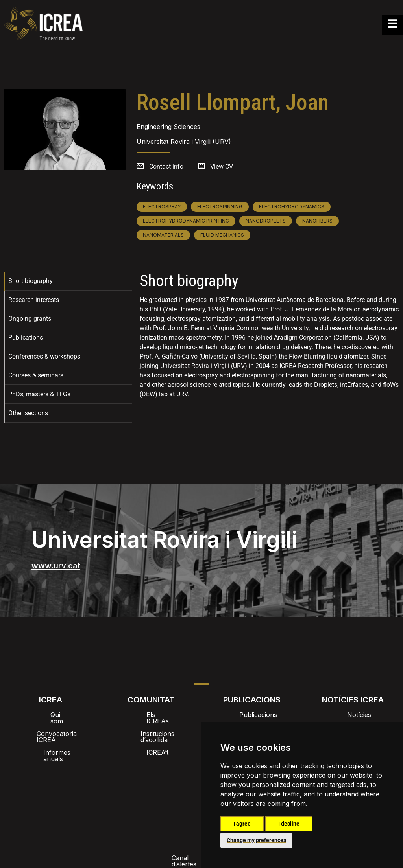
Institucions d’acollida (151, 727)
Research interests (34, 300)
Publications (26, 337)
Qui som (50, 715)
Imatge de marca (172, 771)
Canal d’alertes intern (75, 795)
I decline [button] (289, 824)
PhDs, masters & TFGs (39, 394)
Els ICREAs (151, 715)
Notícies (353, 715)
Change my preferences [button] (256, 840)
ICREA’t (151, 740)
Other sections (28, 413)
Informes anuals (50, 740)
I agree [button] (242, 824)
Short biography (31, 281)
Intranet (123, 771)
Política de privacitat (149, 795)
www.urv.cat (56, 566)
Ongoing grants (30, 319)
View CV (222, 166)
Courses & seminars (36, 375)
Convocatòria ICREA (50, 727)
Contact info (166, 166)
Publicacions (252, 715)
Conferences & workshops (44, 356)
